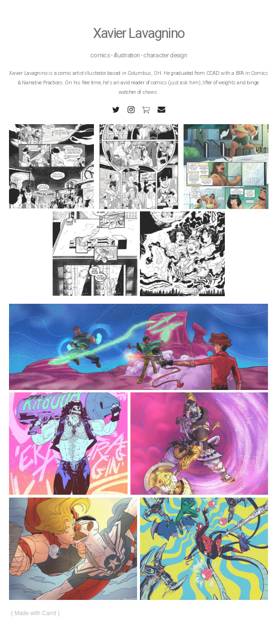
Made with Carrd (36, 613)
